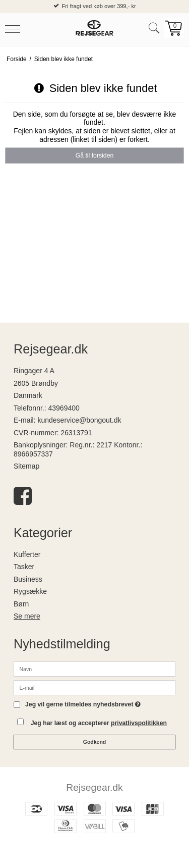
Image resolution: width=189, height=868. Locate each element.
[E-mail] (94, 687)
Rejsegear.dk (94, 787)
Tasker (24, 567)
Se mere (27, 616)
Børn (21, 604)
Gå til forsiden (95, 156)
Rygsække (30, 591)
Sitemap (26, 466)
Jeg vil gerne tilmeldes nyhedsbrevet (83, 705)
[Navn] (94, 669)
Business (28, 579)
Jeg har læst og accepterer (99, 723)
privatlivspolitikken (139, 723)
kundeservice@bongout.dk (79, 420)
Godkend (95, 742)
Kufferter (27, 554)
